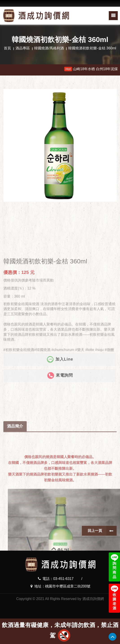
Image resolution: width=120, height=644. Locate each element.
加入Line (60, 385)
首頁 (7, 48)
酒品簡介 (15, 463)
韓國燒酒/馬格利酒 (49, 48)
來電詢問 (60, 401)
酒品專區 (23, 48)
